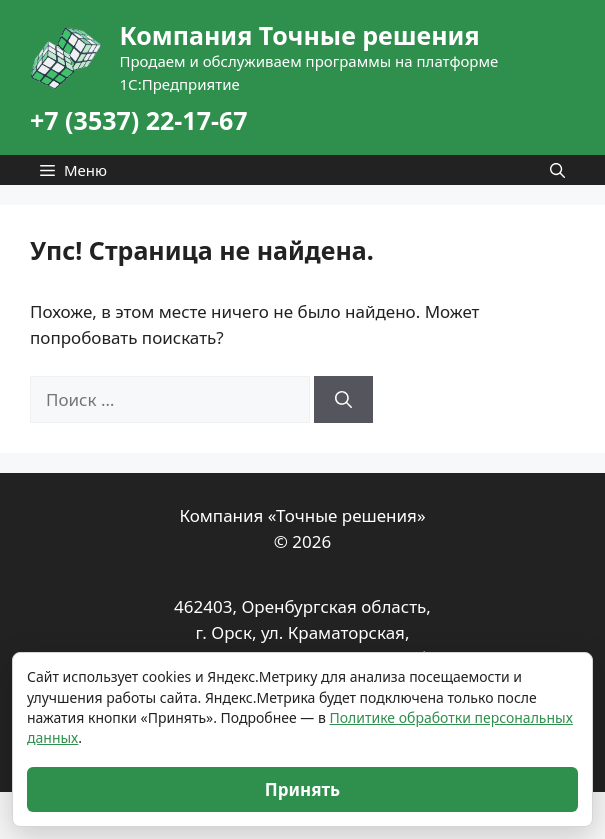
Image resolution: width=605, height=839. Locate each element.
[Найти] (343, 400)
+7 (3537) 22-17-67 (139, 120)
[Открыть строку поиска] (557, 170)
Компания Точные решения (299, 35)
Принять (302, 789)
